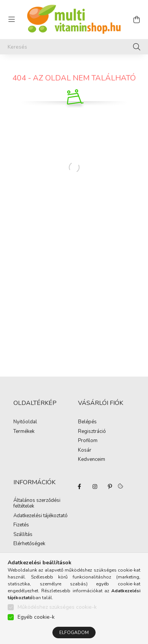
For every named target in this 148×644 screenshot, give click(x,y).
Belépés (87, 422)
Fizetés (21, 525)
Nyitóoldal (25, 422)
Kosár (85, 451)
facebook (80, 487)
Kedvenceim (92, 460)
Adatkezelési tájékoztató (41, 516)
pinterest (110, 487)
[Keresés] (74, 47)
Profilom (88, 441)
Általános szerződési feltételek (37, 504)
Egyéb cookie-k (36, 617)
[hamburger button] (11, 20)
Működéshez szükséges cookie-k (57, 607)
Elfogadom (74, 633)
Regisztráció (92, 432)
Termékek (24, 432)
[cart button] (137, 20)
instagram (95, 487)
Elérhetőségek (29, 544)
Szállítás (23, 535)
